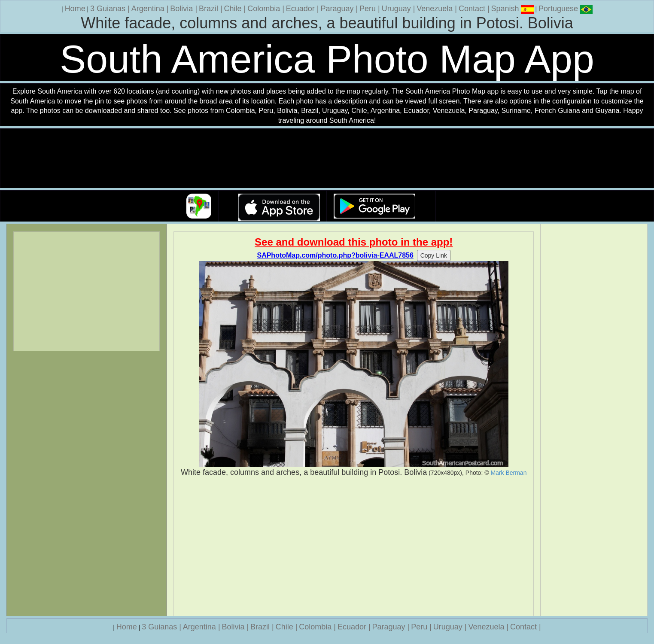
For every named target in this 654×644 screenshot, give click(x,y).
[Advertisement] (354, 547)
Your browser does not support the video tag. (327, 159)
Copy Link (434, 255)
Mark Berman (508, 473)
